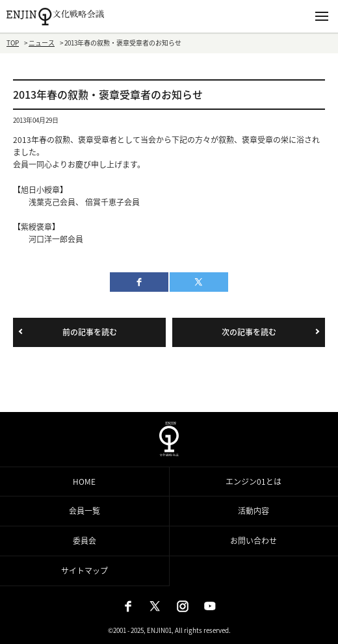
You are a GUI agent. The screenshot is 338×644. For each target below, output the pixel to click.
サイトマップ (84, 571)
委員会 (84, 541)
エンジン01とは (253, 482)
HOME (84, 482)
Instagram (183, 606)
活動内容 (253, 511)
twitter (199, 282)
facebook (139, 282)
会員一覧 (84, 511)
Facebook (128, 606)
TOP (13, 43)
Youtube (210, 606)
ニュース (42, 43)
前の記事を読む (90, 332)
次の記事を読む (249, 332)
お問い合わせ (253, 541)
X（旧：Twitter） (155, 606)
